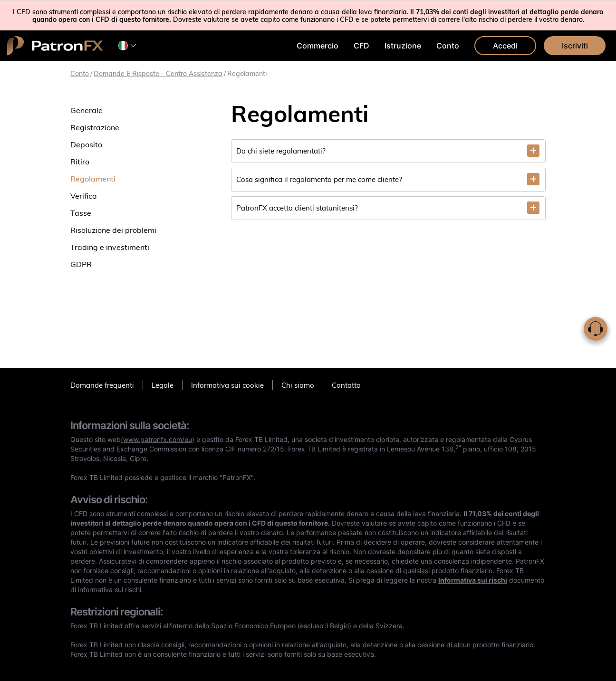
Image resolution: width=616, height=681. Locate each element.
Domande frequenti (102, 385)
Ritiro (80, 162)
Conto (448, 46)
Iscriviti (575, 46)
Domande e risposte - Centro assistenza (158, 74)
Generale (87, 110)
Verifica (84, 196)
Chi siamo (298, 385)
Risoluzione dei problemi (113, 230)
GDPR (81, 264)
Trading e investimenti (110, 247)
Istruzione (403, 46)
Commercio (318, 46)
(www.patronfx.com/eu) (158, 439)
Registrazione (95, 127)
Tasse (81, 213)
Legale (163, 385)
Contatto (346, 385)
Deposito (86, 144)
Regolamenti (93, 179)
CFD (361, 46)
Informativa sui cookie (227, 385)
